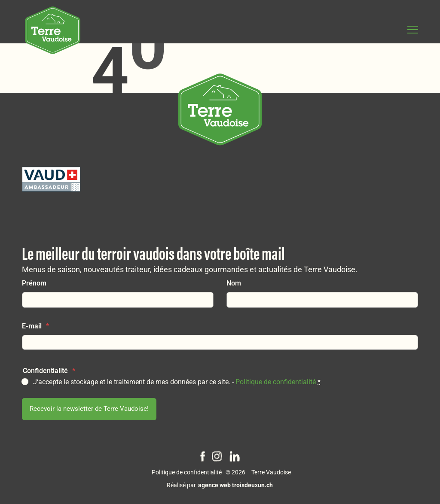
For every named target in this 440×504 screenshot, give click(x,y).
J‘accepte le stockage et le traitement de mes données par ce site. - (177, 382)
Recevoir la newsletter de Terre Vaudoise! (89, 409)
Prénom (34, 283)
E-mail (35, 326)
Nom (234, 283)
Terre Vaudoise (271, 472)
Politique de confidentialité (276, 382)
